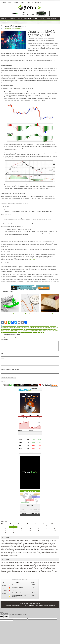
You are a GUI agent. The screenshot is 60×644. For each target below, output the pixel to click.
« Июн (2, 536)
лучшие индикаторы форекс (49, 329)
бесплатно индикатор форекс (9, 326)
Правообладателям (51, 19)
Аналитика (5, 18)
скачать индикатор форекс (24, 331)
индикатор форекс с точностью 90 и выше (39, 326)
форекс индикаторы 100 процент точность (22, 332)
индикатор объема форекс (23, 326)
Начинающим (27, 19)
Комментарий (4, 339)
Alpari (10, 3)
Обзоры (42, 19)
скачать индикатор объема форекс (9, 331)
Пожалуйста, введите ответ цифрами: (10, 371)
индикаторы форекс (19, 328)
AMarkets (16, 3)
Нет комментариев (18, 28)
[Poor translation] (6, 618)
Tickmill (22, 3)
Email (2, 361)
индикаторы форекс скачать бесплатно (33, 329)
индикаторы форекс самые (17, 329)
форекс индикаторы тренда (39, 332)
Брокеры (36, 18)
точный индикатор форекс (36, 331)
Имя (2, 355)
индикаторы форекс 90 (29, 328)
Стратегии (19, 19)
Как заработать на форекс (34, 605)
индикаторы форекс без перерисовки (44, 328)
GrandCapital (30, 3)
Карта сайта (4, 22)
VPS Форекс (38, 3)
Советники (12, 19)
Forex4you (4, 3)
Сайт (2, 366)
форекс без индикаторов (49, 331)
